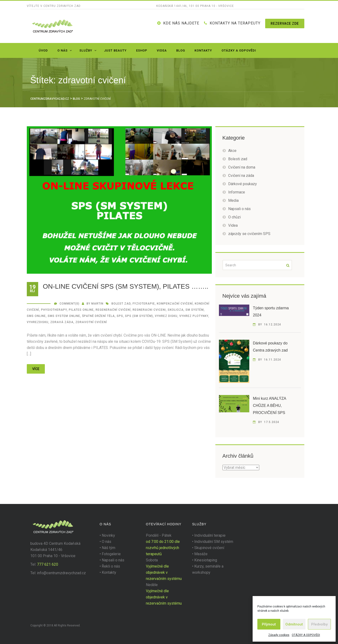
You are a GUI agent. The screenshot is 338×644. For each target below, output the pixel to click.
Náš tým (109, 548)
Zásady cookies (279, 635)
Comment (67, 304)
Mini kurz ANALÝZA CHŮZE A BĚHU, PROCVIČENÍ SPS (269, 406)
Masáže (201, 554)
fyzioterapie (144, 304)
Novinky (108, 535)
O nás (63, 50)
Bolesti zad (238, 159)
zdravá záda (62, 322)
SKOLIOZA (176, 310)
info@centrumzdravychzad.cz (61, 573)
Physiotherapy (54, 310)
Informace (237, 192)
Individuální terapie (210, 535)
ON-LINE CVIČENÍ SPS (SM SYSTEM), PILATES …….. (126, 286)
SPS (120, 316)
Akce (232, 151)
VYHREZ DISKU (166, 316)
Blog (181, 50)
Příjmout (269, 624)
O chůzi (234, 217)
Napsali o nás (239, 209)
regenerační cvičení (113, 310)
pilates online (81, 310)
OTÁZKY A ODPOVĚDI (306, 635)
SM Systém (195, 310)
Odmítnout (294, 624)
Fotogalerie (111, 554)
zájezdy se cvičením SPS (249, 234)
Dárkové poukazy (243, 184)
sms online (36, 316)
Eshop (142, 50)
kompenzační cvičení (175, 304)
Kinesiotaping (206, 560)
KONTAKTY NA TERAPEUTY (235, 23)
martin (97, 304)
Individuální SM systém (214, 542)
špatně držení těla (98, 316)
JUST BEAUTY (115, 50)
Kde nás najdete (181, 23)
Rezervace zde (285, 24)
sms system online (64, 316)
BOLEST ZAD (121, 304)
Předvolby (319, 624)
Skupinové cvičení (209, 548)
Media (233, 200)
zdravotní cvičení (91, 322)
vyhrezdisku (38, 322)
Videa (162, 50)
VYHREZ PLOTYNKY (194, 316)
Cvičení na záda (241, 176)
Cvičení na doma (242, 167)
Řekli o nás (111, 566)
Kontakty (203, 50)
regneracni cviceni (149, 310)
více (36, 369)
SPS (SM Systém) (139, 316)
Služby (86, 50)
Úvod (43, 50)
